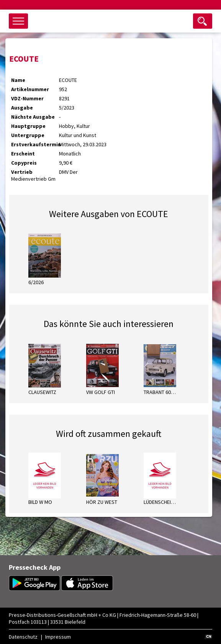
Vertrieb (22, 172)
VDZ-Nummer (27, 98)
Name (18, 80)
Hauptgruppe (28, 126)
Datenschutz (23, 637)
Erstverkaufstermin (35, 144)
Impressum (58, 637)
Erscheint (23, 154)
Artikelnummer (30, 89)
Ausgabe (22, 108)
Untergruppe (28, 135)
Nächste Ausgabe (33, 117)
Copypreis (24, 163)
